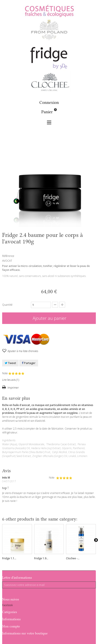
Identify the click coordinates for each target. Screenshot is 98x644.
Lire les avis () (11, 380)
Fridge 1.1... (9, 558)
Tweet (10, 363)
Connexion (49, 102)
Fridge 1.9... (41, 558)
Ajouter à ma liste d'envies (22, 351)
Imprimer (13, 388)
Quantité (7, 305)
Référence (8, 256)
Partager (29, 363)
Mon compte (11, 626)
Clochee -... (73, 558)
